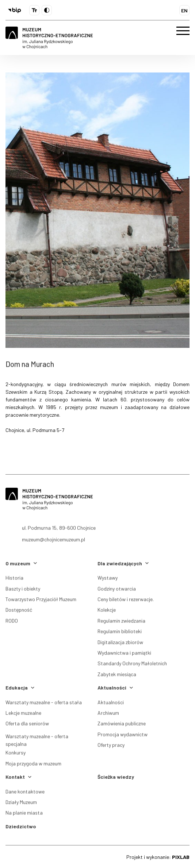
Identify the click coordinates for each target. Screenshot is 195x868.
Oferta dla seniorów (27, 725)
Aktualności (115, 688)
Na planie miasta (24, 815)
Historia (14, 579)
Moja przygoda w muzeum (33, 765)
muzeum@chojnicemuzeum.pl (53, 544)
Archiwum (108, 714)
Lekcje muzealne (23, 714)
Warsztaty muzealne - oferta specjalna (37, 743)
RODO (12, 622)
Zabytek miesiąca (117, 676)
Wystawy (108, 579)
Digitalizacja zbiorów (120, 644)
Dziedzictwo (21, 826)
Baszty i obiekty (23, 590)
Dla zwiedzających (123, 563)
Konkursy (16, 754)
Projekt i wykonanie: (158, 857)
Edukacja (20, 688)
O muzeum (21, 563)
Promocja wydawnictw (123, 736)
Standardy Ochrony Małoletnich (132, 665)
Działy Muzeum (21, 804)
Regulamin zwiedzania (121, 622)
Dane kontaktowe (25, 793)
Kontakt (18, 777)
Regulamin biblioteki (120, 633)
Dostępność (19, 612)
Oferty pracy (111, 747)
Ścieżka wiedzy (116, 777)
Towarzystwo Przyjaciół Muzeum (41, 601)
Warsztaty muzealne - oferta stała (44, 704)
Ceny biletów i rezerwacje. (126, 601)
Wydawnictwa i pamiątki (124, 654)
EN (184, 10)
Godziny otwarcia (117, 590)
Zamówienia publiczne (122, 725)
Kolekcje (107, 612)
